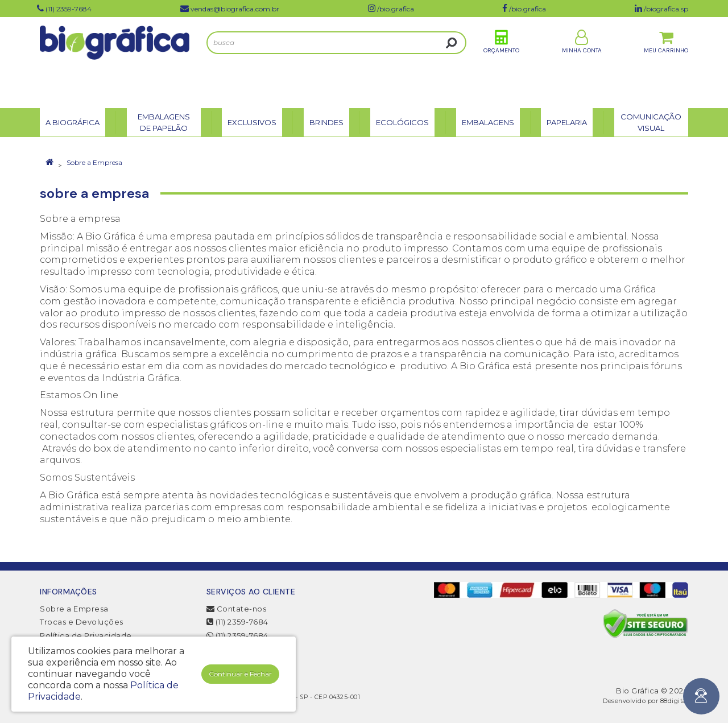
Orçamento (501, 62)
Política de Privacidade (86, 635)
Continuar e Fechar (240, 674)
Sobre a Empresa (94, 162)
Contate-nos (237, 609)
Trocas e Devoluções (82, 622)
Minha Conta (582, 62)
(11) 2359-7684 (237, 622)
